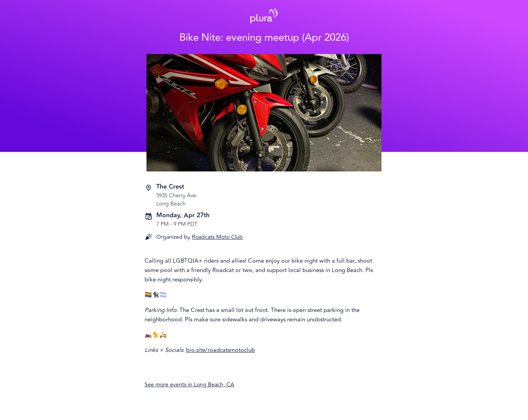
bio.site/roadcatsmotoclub (221, 350)
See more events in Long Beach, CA (189, 385)
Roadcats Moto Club (217, 237)
